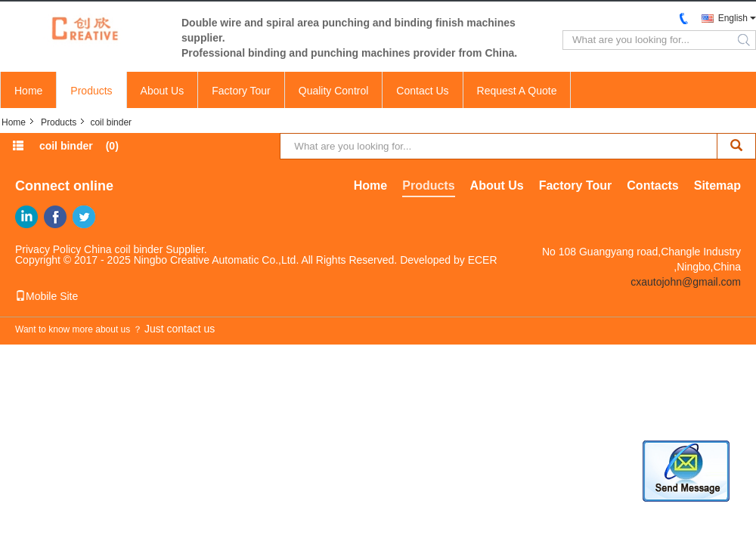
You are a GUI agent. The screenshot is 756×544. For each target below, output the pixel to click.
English (733, 18)
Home (28, 91)
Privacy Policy (48, 249)
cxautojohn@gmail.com (686, 282)
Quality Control (334, 91)
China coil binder (123, 249)
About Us (163, 91)
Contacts (652, 185)
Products (91, 91)
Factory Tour (241, 91)
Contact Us (422, 91)
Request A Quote (517, 91)
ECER (483, 260)
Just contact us (180, 329)
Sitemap (717, 185)
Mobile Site (46, 296)
